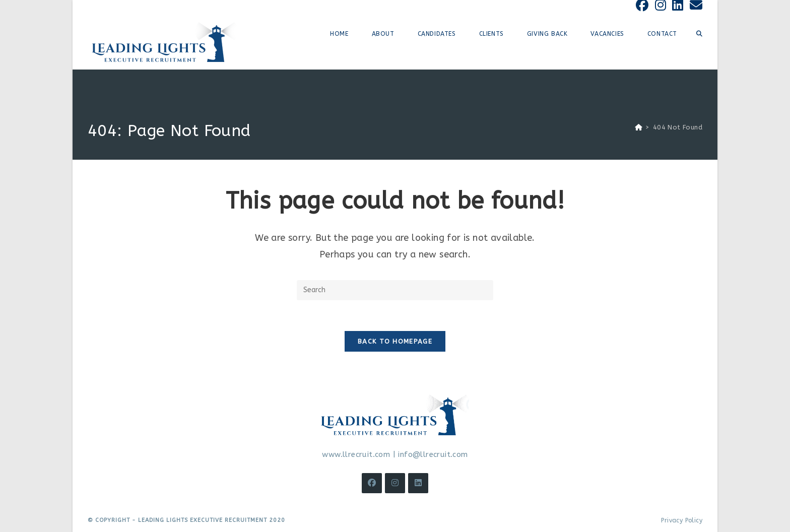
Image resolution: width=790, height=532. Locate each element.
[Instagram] (395, 483)
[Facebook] (372, 483)
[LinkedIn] (418, 483)
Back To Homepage (395, 341)
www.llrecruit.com (356, 454)
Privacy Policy (682, 520)
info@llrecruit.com (433, 454)
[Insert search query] (395, 290)
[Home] (639, 127)
